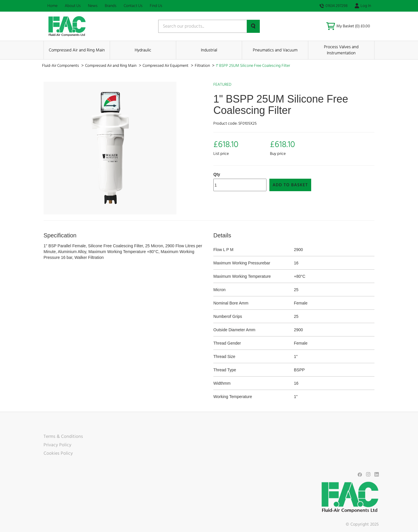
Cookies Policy (58, 453)
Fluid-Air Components (61, 66)
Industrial (209, 50)
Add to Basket (290, 185)
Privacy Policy (57, 445)
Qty (217, 174)
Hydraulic (143, 50)
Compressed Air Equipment (166, 66)
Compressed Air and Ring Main (77, 50)
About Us (73, 6)
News (93, 6)
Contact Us (133, 6)
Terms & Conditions (63, 436)
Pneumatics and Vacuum (275, 50)
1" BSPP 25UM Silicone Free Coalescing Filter (253, 66)
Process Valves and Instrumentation (341, 50)
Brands (111, 6)
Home (52, 6)
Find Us (156, 6)
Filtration (203, 66)
